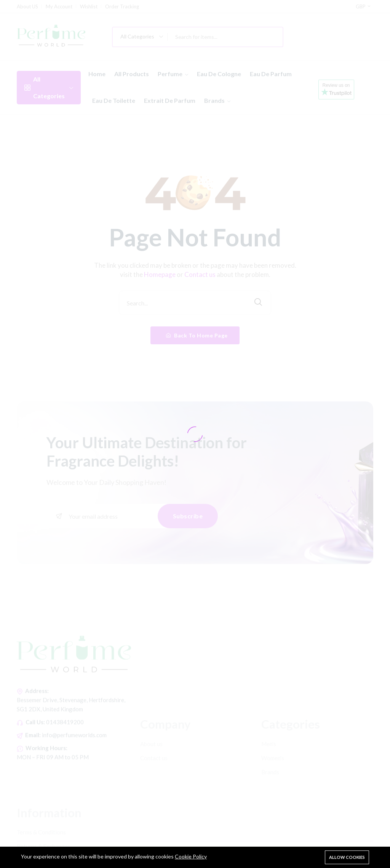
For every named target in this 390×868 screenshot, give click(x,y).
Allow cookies (347, 857)
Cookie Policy (191, 856)
